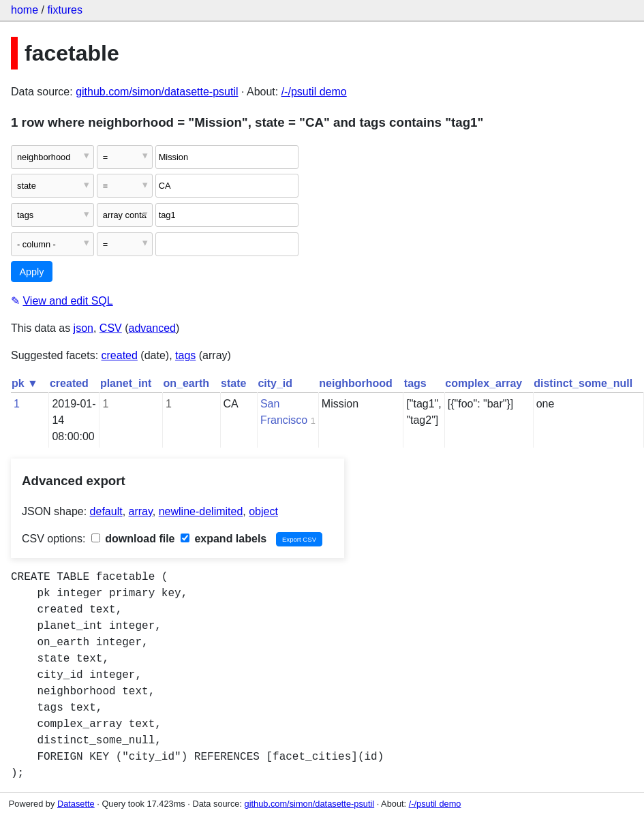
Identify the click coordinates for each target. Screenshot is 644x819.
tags (185, 355)
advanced (152, 328)
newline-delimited (201, 511)
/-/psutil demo (314, 92)
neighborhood (356, 383)
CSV (111, 328)
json (83, 328)
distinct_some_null (583, 383)
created (120, 355)
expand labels (224, 539)
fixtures (65, 10)
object (263, 511)
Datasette (76, 804)
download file (133, 539)
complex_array (484, 383)
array (141, 511)
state (233, 383)
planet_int (126, 383)
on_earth (186, 383)
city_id (275, 383)
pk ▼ (25, 383)
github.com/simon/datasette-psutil (157, 92)
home (25, 10)
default (106, 511)
